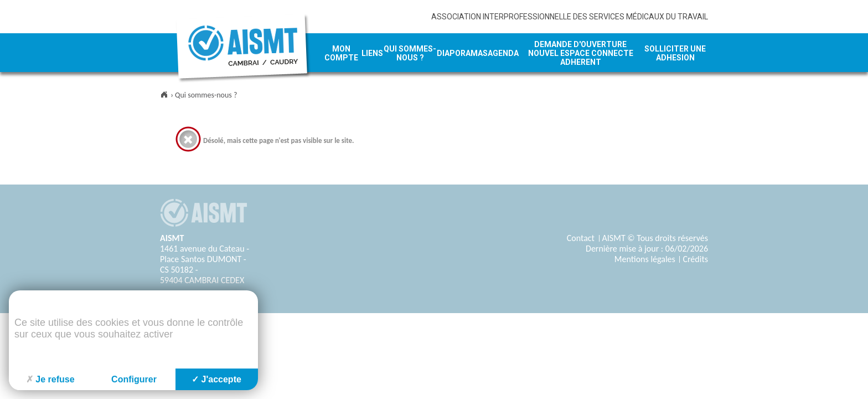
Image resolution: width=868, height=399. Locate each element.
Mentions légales (645, 259)
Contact (581, 238)
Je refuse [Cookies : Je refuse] (50, 379)
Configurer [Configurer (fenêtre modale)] (134, 379)
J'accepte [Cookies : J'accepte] (216, 379)
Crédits (695, 259)
